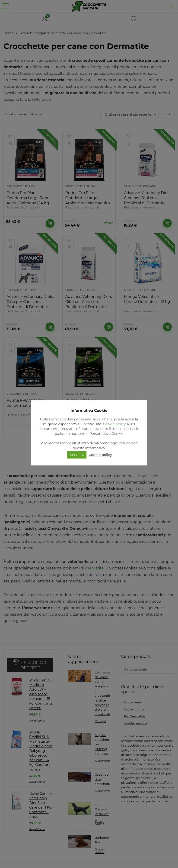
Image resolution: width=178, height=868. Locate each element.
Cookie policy (114, 424)
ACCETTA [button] (77, 455)
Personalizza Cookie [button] (106, 434)
